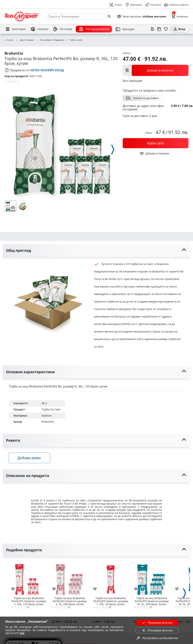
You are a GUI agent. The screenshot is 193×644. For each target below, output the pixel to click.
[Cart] (180, 17)
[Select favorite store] (142, 17)
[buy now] (156, 143)
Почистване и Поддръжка (51, 40)
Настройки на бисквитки (157, 638)
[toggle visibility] (96, 251)
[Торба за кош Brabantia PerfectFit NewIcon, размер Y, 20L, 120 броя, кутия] (29, 578)
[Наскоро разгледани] (152, 29)
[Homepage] (21, 17)
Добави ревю (30, 458)
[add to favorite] (15, 590)
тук (22, 633)
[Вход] (179, 29)
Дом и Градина (25, 40)
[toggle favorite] (155, 154)
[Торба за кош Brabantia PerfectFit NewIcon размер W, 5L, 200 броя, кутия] (152, 578)
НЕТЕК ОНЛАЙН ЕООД (47, 70)
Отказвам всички (157, 630)
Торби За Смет (51, 409)
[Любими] (166, 29)
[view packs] (156, 70)
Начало (8, 40)
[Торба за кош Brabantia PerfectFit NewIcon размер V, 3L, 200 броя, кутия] (70, 578)
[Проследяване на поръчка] (159, 29)
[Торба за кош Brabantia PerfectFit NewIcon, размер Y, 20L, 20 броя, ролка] (111, 578)
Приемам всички (157, 623)
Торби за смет (74, 40)
